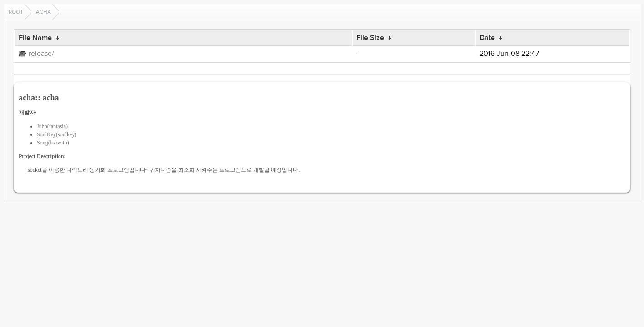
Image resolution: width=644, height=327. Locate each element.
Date (487, 38)
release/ (41, 54)
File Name (35, 38)
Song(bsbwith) (53, 143)
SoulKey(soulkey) (57, 134)
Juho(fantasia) (52, 126)
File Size (370, 38)
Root (16, 12)
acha (43, 12)
